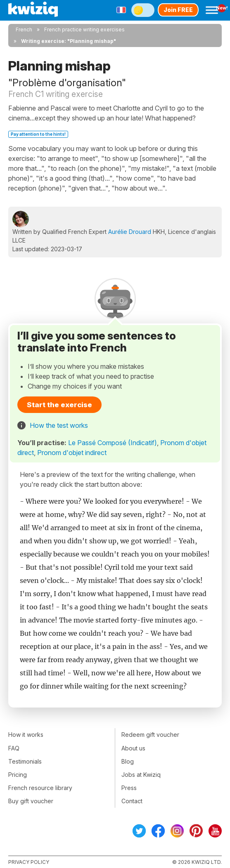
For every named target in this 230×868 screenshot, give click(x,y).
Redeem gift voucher (150, 735)
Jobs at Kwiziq (141, 775)
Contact (132, 801)
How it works (26, 735)
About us (133, 748)
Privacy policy (29, 862)
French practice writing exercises (84, 29)
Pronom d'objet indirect (72, 453)
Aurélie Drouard (130, 232)
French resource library (40, 788)
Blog (128, 761)
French (24, 29)
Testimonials (25, 761)
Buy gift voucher (31, 801)
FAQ (14, 748)
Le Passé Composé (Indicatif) (113, 443)
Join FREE (178, 10)
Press (129, 788)
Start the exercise (59, 405)
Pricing (18, 775)
